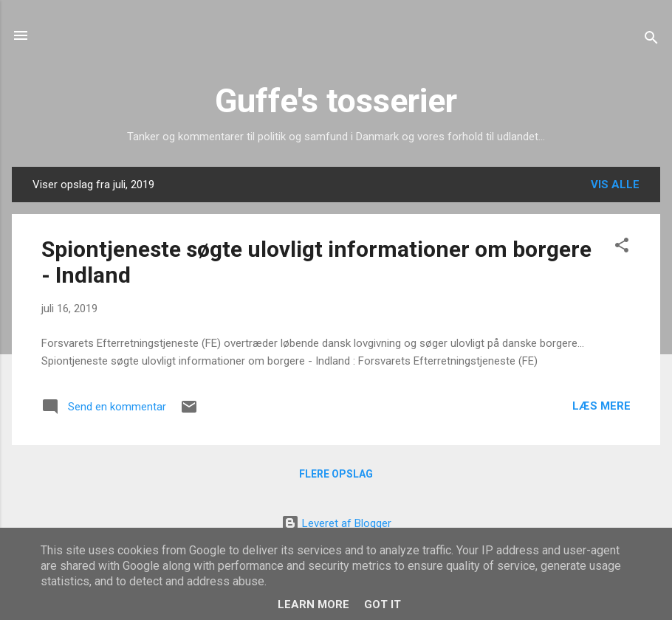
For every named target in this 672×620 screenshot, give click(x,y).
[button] (622, 248)
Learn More (313, 604)
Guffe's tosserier (336, 101)
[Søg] (651, 40)
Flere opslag (336, 474)
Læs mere (601, 406)
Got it (383, 604)
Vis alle (615, 185)
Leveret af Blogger (336, 523)
